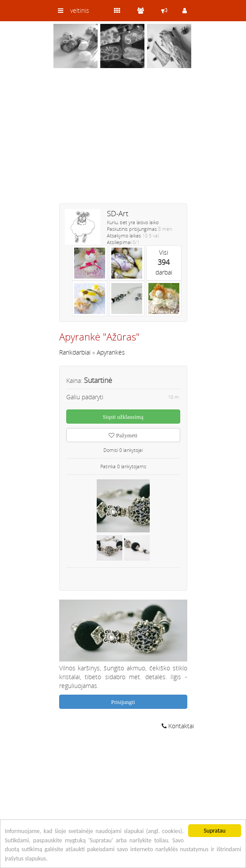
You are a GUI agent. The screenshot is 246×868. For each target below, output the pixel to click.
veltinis (80, 10)
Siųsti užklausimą (123, 417)
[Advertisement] (123, 141)
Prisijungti (123, 702)
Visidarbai (164, 262)
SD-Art (118, 213)
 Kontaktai (178, 726)
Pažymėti (123, 435)
